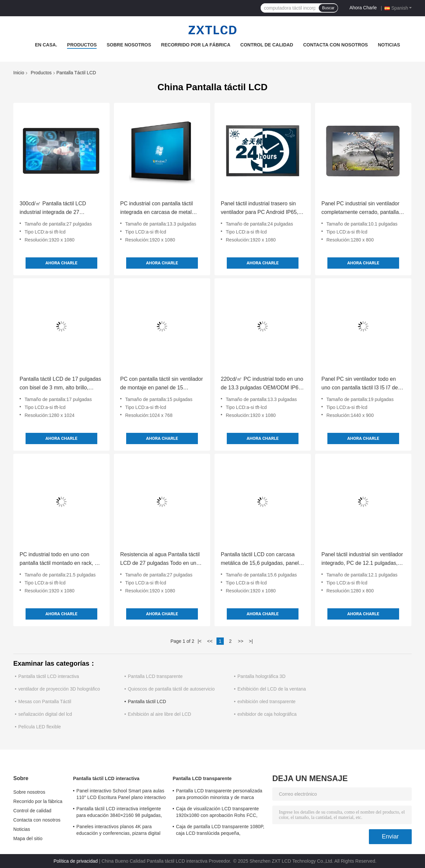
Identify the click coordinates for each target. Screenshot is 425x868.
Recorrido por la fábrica (196, 45)
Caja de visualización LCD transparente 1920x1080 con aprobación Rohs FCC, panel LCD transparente (217, 813)
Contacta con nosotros (336, 45)
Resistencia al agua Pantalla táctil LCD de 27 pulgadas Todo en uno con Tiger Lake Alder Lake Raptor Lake (160, 560)
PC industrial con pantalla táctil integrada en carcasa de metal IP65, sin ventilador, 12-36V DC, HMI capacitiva (158, 209)
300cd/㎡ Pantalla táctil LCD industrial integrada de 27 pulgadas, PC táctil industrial (53, 209)
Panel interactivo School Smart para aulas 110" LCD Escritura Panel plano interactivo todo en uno (121, 795)
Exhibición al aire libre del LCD (160, 714)
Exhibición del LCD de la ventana (272, 689)
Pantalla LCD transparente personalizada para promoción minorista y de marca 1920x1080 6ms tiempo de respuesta (219, 795)
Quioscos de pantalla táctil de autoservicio (171, 689)
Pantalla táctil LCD (147, 701)
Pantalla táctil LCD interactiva (49, 676)
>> (240, 641)
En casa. (46, 45)
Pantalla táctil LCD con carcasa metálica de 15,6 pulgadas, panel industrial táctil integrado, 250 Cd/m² (260, 560)
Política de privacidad (76, 861)
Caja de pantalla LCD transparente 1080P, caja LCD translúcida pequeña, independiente (220, 831)
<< (210, 641)
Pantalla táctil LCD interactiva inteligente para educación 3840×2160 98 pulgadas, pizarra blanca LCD (119, 813)
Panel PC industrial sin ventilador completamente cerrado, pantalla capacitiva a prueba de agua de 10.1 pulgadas (360, 209)
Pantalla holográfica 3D (261, 676)
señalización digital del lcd (45, 714)
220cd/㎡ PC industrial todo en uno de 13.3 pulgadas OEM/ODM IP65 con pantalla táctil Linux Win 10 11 (262, 384)
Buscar (328, 8)
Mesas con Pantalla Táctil (45, 701)
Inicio (19, 73)
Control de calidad (267, 45)
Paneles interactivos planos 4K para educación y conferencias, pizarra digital (118, 830)
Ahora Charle (363, 8)
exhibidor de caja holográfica (267, 714)
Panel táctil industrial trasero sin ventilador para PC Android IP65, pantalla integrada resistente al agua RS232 (259, 209)
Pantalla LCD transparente (155, 676)
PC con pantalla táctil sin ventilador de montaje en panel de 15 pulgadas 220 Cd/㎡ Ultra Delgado (162, 384)
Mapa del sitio (28, 838)
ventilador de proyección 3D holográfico (59, 689)
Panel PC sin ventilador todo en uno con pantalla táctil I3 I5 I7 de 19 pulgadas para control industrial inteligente (362, 384)
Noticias (389, 45)
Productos (82, 45)
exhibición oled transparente (266, 701)
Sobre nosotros (129, 45)
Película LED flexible (40, 727)
